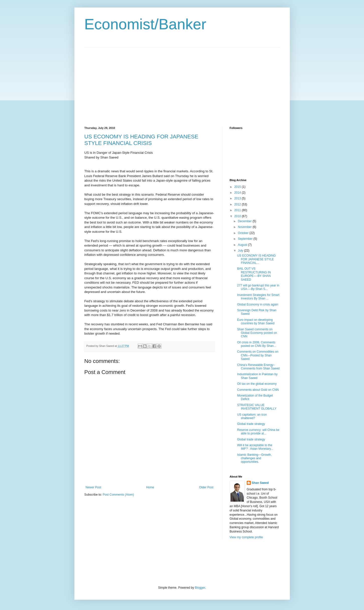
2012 (238, 204)
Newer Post (93, 487)
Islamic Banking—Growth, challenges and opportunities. (254, 458)
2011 (238, 210)
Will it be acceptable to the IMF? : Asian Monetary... (255, 447)
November (245, 227)
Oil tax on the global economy (257, 384)
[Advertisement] (127, 83)
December (245, 221)
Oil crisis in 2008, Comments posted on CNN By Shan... (257, 344)
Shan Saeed (260, 483)
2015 (238, 187)
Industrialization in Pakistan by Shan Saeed (257, 376)
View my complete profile (246, 537)
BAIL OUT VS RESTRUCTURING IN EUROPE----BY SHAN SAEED (254, 274)
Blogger (200, 588)
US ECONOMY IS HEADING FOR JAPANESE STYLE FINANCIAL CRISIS (141, 140)
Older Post (206, 487)
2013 (238, 198)
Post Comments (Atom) (118, 495)
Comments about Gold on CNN (258, 390)
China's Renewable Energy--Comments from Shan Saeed (258, 367)
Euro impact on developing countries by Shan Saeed (256, 322)
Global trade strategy (251, 424)
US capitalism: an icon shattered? (252, 416)
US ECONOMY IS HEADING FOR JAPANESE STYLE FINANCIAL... (256, 259)
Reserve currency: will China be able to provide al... (258, 432)
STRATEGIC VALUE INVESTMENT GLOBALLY (257, 407)
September (246, 239)
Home (150, 487)
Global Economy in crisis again (258, 304)
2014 (238, 193)
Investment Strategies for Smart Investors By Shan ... (258, 297)
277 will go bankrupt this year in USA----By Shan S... (258, 287)
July (241, 251)
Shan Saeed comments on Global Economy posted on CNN (257, 333)
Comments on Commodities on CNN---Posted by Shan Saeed (258, 355)
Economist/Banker (145, 24)
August (243, 245)
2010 (238, 216)
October (244, 233)
